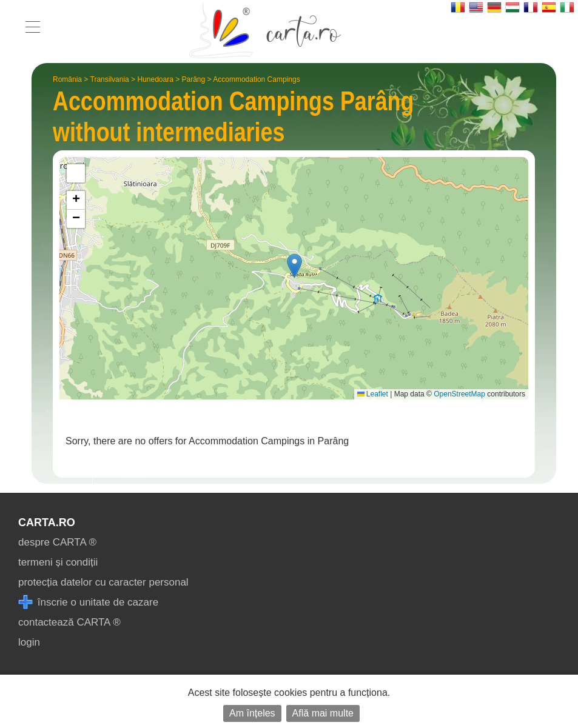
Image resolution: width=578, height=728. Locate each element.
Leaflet (373, 394)
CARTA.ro (47, 523)
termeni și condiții (58, 562)
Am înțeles (252, 713)
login (29, 642)
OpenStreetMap (459, 394)
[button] (294, 266)
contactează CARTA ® (69, 622)
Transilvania (110, 79)
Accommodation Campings (256, 79)
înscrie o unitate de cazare (88, 602)
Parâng (194, 79)
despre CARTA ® (57, 542)
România (67, 79)
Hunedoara (155, 79)
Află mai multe (323, 713)
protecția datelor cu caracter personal (103, 582)
